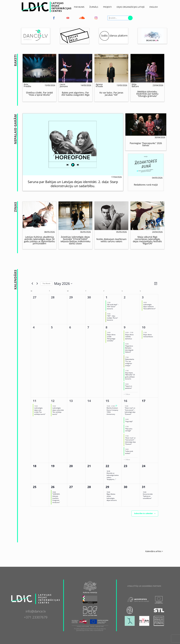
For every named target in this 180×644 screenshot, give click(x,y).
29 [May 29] (107, 487)
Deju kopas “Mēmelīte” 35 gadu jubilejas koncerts (130, 376)
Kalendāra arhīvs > (154, 551)
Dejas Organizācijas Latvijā (131, 7)
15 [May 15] (107, 401)
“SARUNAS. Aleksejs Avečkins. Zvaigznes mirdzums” (56, 498)
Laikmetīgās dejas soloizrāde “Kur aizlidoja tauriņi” (58, 411)
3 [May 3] (143, 297)
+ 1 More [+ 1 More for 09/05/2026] (127, 394)
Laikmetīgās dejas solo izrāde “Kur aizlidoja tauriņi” (40, 411)
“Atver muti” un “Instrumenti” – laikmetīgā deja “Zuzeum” (130, 411)
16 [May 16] (125, 401)
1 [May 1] (106, 297)
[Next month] (37, 284)
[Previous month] (32, 284)
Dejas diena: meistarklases (148, 336)
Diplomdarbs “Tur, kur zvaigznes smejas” (130, 362)
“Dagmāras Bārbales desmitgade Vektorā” (129, 349)
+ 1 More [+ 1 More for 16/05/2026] (127, 460)
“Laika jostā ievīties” (129, 452)
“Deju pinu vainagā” (129, 430)
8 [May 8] (106, 327)
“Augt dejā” (129, 421)
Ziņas (15, 207)
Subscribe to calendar (143, 513)
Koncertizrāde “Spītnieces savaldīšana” (148, 496)
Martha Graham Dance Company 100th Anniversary (112, 411)
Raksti (15, 60)
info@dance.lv (36, 611)
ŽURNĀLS (94, 7)
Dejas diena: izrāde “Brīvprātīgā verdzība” (111, 338)
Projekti (107, 7)
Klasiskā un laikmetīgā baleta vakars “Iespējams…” (113, 476)
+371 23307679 (36, 617)
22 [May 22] (107, 466)
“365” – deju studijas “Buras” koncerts (112, 318)
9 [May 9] (125, 327)
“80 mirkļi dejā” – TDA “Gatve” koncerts (113, 307)
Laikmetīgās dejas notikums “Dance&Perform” (149, 307)
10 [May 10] (144, 327)
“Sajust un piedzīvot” (129, 387)
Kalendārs (15, 280)
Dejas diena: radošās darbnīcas (129, 337)
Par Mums (79, 7)
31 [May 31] (144, 487)
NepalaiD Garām (15, 129)
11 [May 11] (35, 401)
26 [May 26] (53, 487)
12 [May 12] (53, 401)
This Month (46, 284)
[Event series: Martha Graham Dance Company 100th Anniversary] (116, 406)
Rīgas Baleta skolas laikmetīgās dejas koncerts (112, 497)
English (154, 7)
